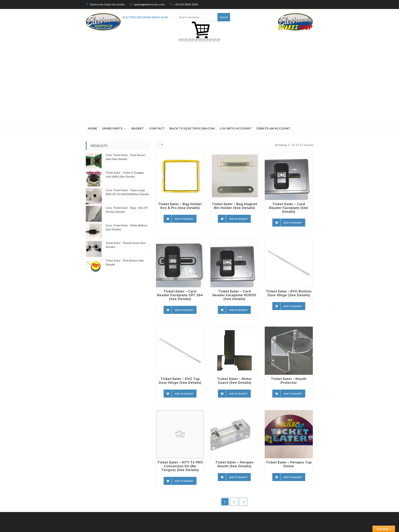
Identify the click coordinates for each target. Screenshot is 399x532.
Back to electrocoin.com (192, 128)
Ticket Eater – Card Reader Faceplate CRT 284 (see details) (180, 295)
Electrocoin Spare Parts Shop (146, 17)
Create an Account (273, 128)
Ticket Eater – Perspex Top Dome (289, 464)
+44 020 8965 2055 (186, 4)
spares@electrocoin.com (149, 4)
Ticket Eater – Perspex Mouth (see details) (234, 464)
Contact (157, 128)
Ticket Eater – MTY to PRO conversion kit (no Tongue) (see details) (180, 466)
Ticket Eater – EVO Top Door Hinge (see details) (180, 381)
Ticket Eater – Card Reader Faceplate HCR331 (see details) (234, 295)
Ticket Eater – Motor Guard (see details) (234, 381)
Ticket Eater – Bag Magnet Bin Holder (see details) (234, 206)
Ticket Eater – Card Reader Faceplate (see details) (289, 208)
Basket (138, 128)
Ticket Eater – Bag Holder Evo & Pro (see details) (180, 206)
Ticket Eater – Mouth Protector (289, 381)
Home (92, 128)
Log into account (236, 128)
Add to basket (184, 219)
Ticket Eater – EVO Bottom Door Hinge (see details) (289, 293)
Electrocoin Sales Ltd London (108, 4)
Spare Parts (112, 128)
